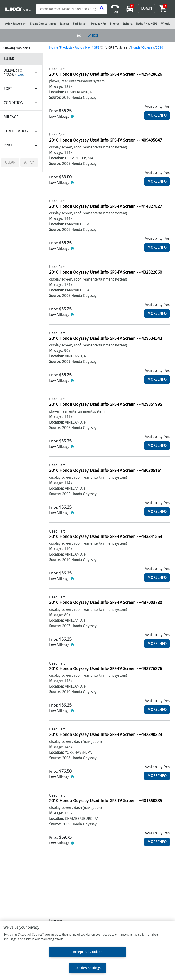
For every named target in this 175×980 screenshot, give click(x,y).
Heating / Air (99, 24)
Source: (55, 97)
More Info (157, 115)
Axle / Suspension (16, 24)
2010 (160, 47)
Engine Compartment (43, 24)
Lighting (128, 24)
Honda (136, 47)
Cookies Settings (88, 968)
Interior (115, 24)
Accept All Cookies (88, 952)
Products (66, 47)
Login (147, 8)
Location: (57, 92)
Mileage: (56, 87)
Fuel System (80, 24)
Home (54, 47)
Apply (29, 162)
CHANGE (20, 75)
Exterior (64, 24)
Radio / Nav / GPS (87, 47)
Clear (10, 162)
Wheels (165, 24)
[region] (87, 950)
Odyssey (148, 47)
